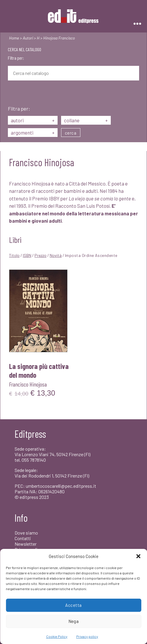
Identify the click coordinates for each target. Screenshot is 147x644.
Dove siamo (26, 533)
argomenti (33, 133)
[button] (138, 556)
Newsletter (26, 544)
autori (33, 120)
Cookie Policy (57, 636)
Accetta (73, 605)
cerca (71, 133)
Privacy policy (87, 636)
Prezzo (40, 255)
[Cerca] (12, 94)
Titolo (14, 255)
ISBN (27, 255)
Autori (28, 38)
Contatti (23, 538)
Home (14, 38)
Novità (56, 255)
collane (86, 120)
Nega (74, 621)
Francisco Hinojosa (28, 384)
